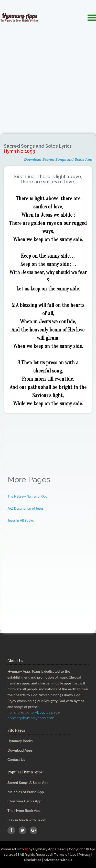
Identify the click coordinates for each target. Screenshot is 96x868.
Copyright (77, 849)
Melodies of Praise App (26, 792)
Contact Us (16, 759)
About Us (42, 712)
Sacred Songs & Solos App (28, 783)
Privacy (85, 855)
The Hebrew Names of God (28, 496)
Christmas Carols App (24, 801)
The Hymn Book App (24, 810)
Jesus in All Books (21, 520)
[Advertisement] (48, 75)
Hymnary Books (20, 741)
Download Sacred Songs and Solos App (58, 159)
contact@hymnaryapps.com (31, 718)
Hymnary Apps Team (50, 849)
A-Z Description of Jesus (26, 508)
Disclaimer (33, 860)
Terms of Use (65, 855)
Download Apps (20, 750)
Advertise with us (58, 860)
